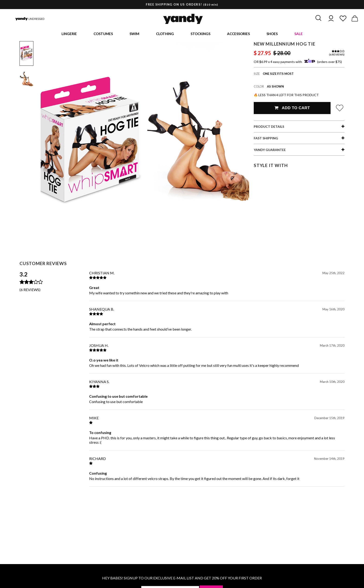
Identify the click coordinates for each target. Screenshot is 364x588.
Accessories (238, 34)
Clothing (165, 34)
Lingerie (69, 34)
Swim (134, 34)
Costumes (103, 34)
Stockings (200, 34)
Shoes (272, 34)
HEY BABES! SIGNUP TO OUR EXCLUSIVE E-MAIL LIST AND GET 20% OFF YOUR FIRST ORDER (182, 578)
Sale (299, 34)
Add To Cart (292, 108)
